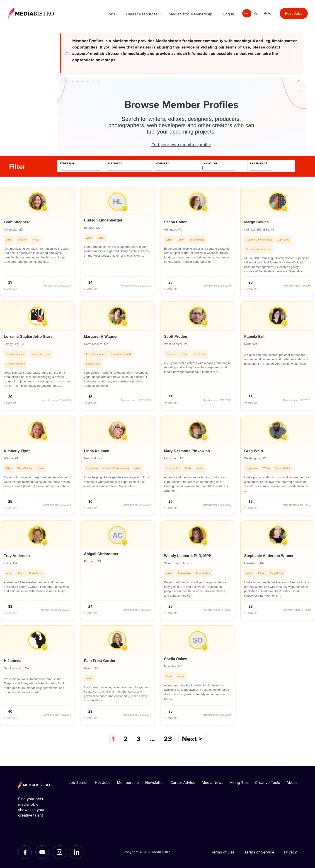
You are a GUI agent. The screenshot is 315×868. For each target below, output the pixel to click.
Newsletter (154, 783)
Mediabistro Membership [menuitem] (190, 14)
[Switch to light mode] (247, 13)
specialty (115, 164)
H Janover (13, 661)
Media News (212, 783)
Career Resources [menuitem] (142, 14)
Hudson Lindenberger (103, 220)
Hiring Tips (239, 783)
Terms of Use (223, 852)
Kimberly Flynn (17, 451)
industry (162, 164)
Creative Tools (268, 783)
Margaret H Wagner (101, 337)
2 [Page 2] (126, 739)
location (210, 164)
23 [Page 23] (168, 739)
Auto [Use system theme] (268, 13)
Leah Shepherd (17, 222)
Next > (192, 739)
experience (258, 164)
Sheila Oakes (176, 659)
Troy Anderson (17, 556)
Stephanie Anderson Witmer (269, 556)
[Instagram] (59, 852)
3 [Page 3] (139, 739)
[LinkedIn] (77, 852)
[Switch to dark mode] (257, 13)
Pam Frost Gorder (100, 661)
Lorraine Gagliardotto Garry (28, 337)
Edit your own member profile (181, 144)
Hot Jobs (103, 783)
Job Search (79, 783)
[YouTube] (42, 852)
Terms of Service (259, 852)
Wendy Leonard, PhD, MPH (188, 556)
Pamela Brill (255, 337)
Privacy (290, 852)
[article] (37, 241)
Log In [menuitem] (229, 14)
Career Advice (183, 783)
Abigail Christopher (101, 554)
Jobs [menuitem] (111, 14)
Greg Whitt (254, 451)
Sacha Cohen (176, 222)
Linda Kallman (97, 451)
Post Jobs (294, 13)
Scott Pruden (176, 337)
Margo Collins (257, 222)
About (292, 783)
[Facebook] (25, 852)
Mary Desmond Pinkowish (187, 451)
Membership (128, 783)
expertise (67, 164)
